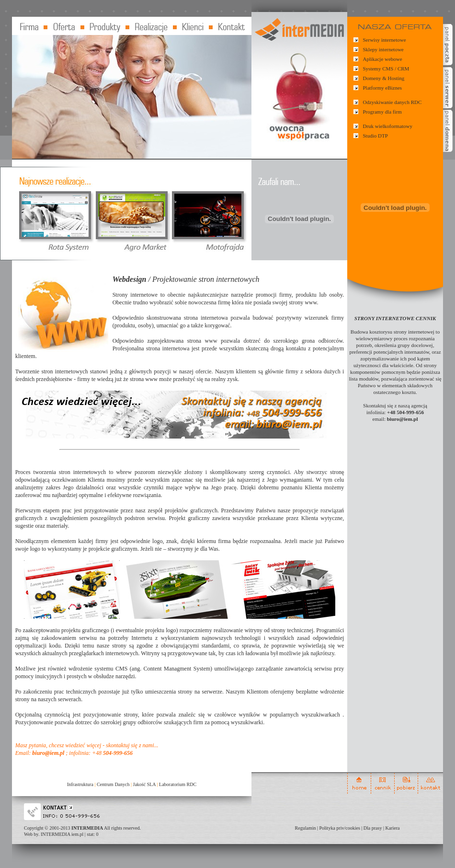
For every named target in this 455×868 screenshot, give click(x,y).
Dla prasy (373, 828)
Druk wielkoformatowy (388, 126)
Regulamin (306, 828)
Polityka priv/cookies (340, 828)
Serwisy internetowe (385, 40)
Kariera (392, 828)
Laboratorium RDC (178, 784)
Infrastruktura (80, 784)
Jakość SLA (145, 784)
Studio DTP (375, 136)
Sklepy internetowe (383, 49)
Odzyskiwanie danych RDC (392, 102)
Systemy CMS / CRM (386, 69)
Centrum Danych (113, 784)
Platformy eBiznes (383, 88)
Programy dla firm (382, 112)
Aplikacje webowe (383, 59)
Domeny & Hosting (384, 78)
